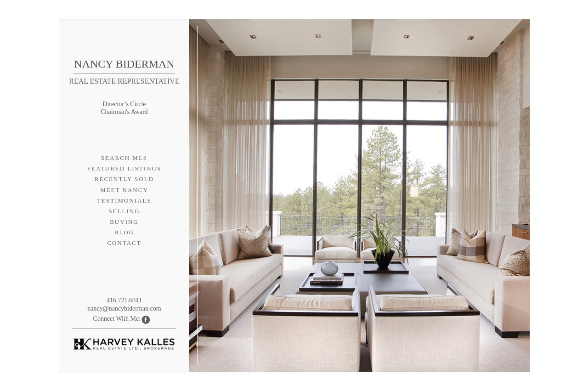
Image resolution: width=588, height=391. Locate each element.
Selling (124, 211)
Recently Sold (124, 179)
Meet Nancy (124, 190)
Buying (124, 222)
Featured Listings (124, 168)
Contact (124, 243)
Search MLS (124, 158)
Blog (124, 232)
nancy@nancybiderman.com (124, 309)
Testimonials (124, 201)
